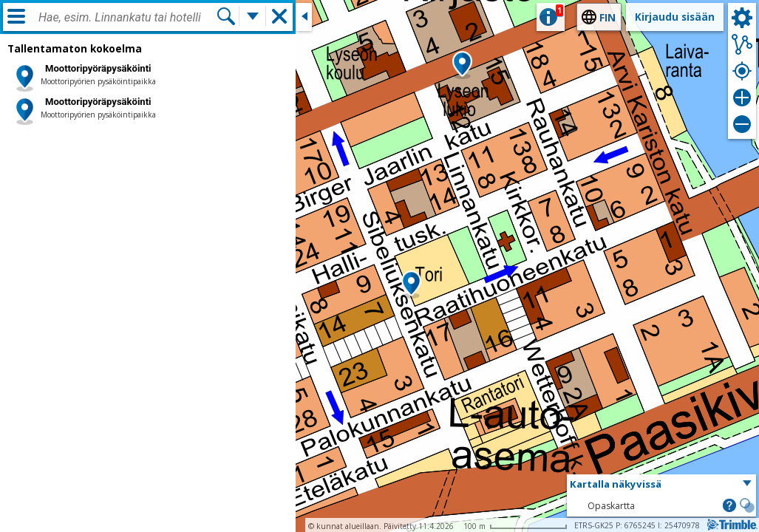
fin (607, 17)
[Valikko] (16, 16)
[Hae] (226, 16)
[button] (411, 284)
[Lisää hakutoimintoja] (253, 16)
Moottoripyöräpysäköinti (98, 68)
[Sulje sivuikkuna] (304, 17)
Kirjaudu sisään (675, 17)
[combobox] (127, 18)
